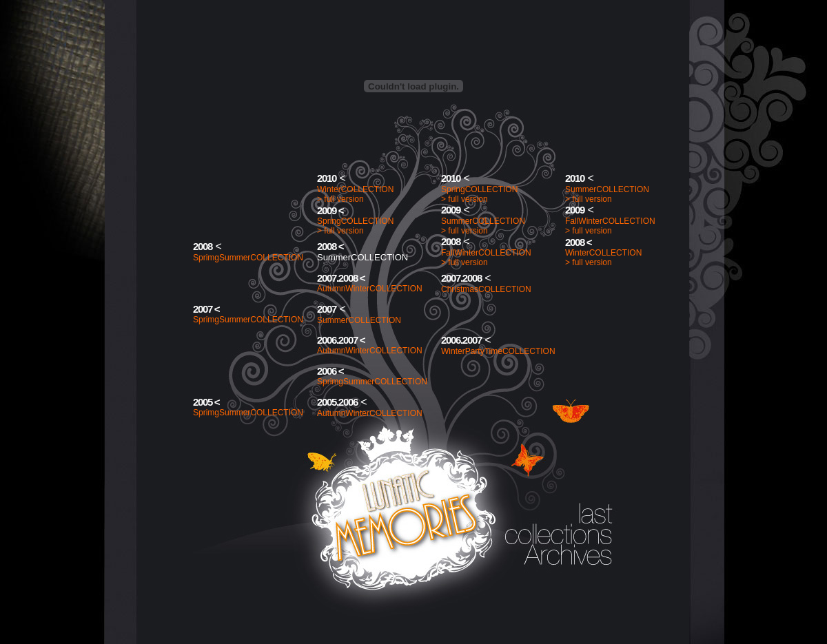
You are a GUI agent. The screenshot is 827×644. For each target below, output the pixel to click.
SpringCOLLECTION (479, 189)
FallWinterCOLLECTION (610, 221)
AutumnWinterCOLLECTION (370, 289)
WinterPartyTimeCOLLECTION (498, 351)
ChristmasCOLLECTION (486, 289)
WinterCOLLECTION (355, 189)
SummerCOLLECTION (607, 189)
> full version (340, 199)
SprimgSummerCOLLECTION (248, 258)
